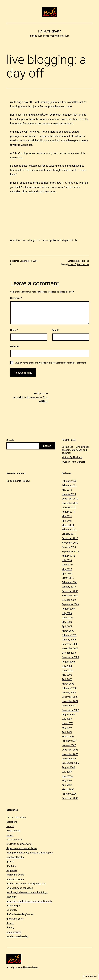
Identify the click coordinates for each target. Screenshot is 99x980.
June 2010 (67, 565)
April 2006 (67, 785)
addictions (12, 822)
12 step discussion (16, 817)
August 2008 (68, 662)
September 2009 (70, 604)
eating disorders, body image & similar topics (30, 853)
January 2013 (69, 494)
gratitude (11, 866)
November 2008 (70, 648)
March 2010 (68, 578)
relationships (13, 906)
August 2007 (68, 714)
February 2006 (69, 794)
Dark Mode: (90, 977)
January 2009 (69, 640)
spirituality (12, 910)
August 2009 (68, 609)
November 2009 (70, 596)
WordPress (33, 967)
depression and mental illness (22, 848)
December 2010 (70, 538)
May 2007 (67, 728)
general (86, 261)
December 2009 (70, 591)
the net (10, 923)
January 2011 (69, 534)
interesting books (15, 875)
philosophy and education (20, 888)
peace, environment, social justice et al (26, 884)
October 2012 (69, 507)
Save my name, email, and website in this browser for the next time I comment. (50, 363)
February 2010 (69, 582)
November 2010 (70, 543)
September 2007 (70, 710)
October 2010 (69, 547)
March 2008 (68, 684)
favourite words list (21, 145)
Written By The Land (72, 457)
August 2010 (68, 556)
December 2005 (70, 798)
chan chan (16, 157)
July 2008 (67, 666)
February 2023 (69, 485)
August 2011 (68, 512)
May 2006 (67, 781)
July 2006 (67, 772)
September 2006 (70, 763)
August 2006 (68, 767)
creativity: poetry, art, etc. (19, 844)
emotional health (15, 857)
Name (14, 330)
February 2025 (69, 481)
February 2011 (69, 529)
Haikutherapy (49, 31)
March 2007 (68, 737)
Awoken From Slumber (73, 462)
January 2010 (69, 587)
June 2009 (67, 618)
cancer (10, 835)
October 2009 (69, 600)
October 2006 (69, 759)
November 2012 (70, 503)
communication (15, 839)
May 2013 (67, 490)
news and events (15, 879)
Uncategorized (14, 932)
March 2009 (68, 631)
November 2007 (70, 701)
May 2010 (67, 569)
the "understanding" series (20, 914)
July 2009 (67, 613)
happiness (12, 870)
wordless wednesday (17, 936)
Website (14, 346)
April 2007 (67, 732)
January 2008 (69, 692)
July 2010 (67, 560)
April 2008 (67, 679)
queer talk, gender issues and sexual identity (29, 901)
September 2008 (70, 657)
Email (56, 330)
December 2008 (70, 644)
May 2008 (67, 675)
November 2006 (70, 754)
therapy (10, 927)
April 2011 (67, 521)
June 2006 (67, 776)
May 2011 (67, 516)
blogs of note (13, 831)
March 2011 (68, 525)
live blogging (83, 264)
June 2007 (67, 723)
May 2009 (67, 622)
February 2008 (69, 688)
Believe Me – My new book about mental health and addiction (76, 450)
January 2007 (69, 745)
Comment (16, 298)
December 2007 (70, 697)
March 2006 (68, 789)
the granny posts (15, 919)
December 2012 (70, 499)
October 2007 (69, 706)
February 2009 (69, 635)
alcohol (10, 826)
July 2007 (67, 719)
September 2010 (70, 551)
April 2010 (67, 574)
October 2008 (69, 653)
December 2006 (70, 750)
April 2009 (67, 626)
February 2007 (69, 741)
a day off (72, 264)
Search (10, 440)
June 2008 (67, 670)
